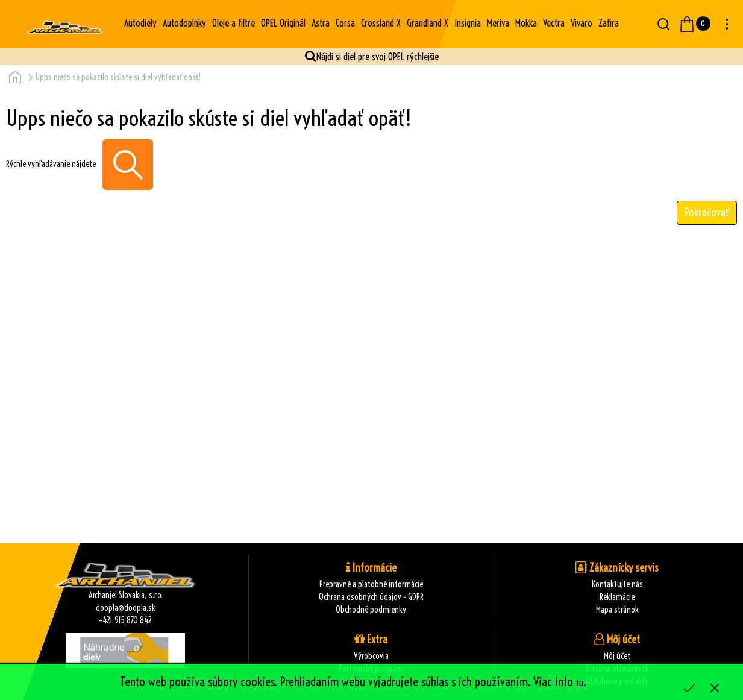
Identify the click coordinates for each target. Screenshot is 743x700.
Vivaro (582, 23)
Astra (321, 23)
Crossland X (381, 23)
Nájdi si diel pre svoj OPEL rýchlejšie (378, 57)
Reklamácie (617, 597)
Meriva (498, 23)
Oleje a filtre (234, 23)
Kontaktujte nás (617, 584)
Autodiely (140, 23)
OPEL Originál (283, 23)
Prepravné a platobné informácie (371, 584)
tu (580, 683)
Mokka (526, 23)
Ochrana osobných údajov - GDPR (371, 597)
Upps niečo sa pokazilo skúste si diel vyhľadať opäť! (118, 77)
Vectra (554, 23)
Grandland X (428, 23)
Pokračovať (707, 213)
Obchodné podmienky (371, 610)
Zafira (609, 23)
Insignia (468, 23)
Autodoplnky (184, 23)
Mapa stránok (617, 610)
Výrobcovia (371, 656)
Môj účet (617, 656)
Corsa (345, 23)
